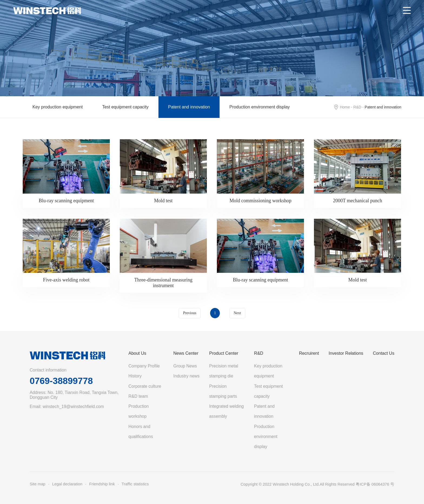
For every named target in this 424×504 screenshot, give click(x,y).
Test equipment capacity (125, 107)
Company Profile (144, 366)
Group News (185, 366)
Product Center (224, 353)
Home (345, 107)
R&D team (138, 396)
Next (237, 313)
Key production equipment (58, 107)
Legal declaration (67, 484)
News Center (186, 353)
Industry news (186, 376)
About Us (137, 353)
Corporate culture (145, 386)
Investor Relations (346, 353)
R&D (357, 107)
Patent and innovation (189, 107)
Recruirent (309, 353)
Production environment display (259, 107)
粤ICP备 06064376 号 (375, 484)
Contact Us (384, 353)
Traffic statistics (135, 484)
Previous (190, 313)
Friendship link (102, 484)
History (135, 376)
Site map (38, 484)
